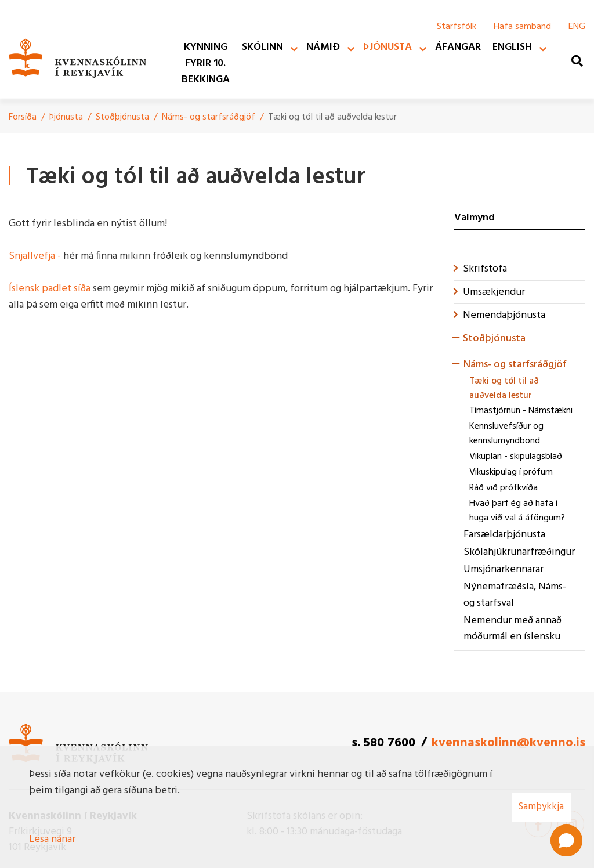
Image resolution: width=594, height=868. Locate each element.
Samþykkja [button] (541, 807)
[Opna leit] (577, 61)
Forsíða (23, 117)
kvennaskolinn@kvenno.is (508, 743)
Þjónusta (66, 117)
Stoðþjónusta (122, 117)
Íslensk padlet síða (51, 289)
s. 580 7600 (383, 743)
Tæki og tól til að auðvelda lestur (332, 117)
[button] (566, 840)
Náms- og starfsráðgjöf (209, 117)
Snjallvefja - (35, 256)
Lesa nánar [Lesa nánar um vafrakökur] (52, 839)
